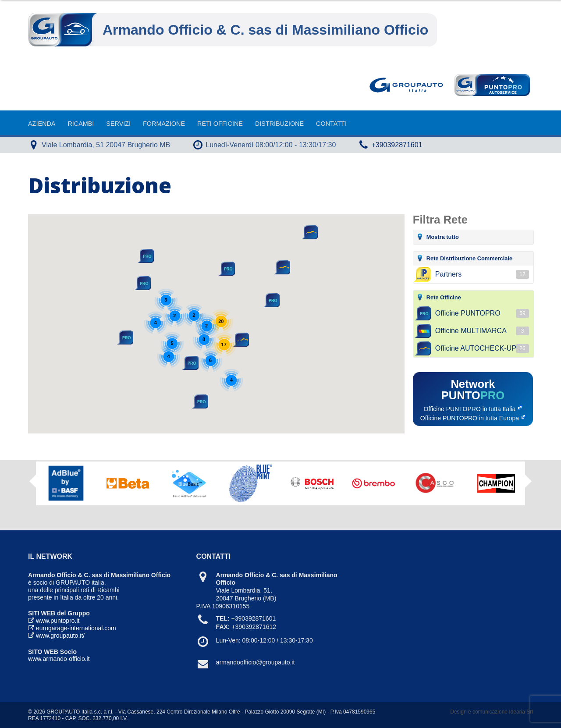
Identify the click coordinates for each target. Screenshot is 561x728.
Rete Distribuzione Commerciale (469, 258)
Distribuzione (279, 124)
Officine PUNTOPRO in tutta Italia (470, 409)
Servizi (118, 124)
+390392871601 (397, 145)
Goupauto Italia (408, 85)
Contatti (331, 124)
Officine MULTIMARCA (482, 331)
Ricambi (81, 124)
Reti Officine (220, 124)
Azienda (42, 124)
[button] (281, 267)
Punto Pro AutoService (491, 85)
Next (528, 484)
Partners (482, 274)
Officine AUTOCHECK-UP (482, 348)
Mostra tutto (443, 237)
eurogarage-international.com (76, 628)
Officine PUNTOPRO (482, 313)
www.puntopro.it (58, 621)
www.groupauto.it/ (60, 636)
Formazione (164, 124)
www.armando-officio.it (59, 659)
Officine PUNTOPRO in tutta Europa (470, 418)
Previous (33, 481)
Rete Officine (444, 297)
